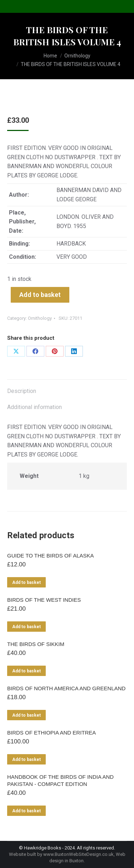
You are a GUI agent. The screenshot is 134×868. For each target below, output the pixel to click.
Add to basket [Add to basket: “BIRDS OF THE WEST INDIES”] (26, 627)
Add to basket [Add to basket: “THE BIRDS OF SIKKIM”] (26, 671)
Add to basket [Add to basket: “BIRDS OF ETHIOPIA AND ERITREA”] (26, 759)
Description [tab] (22, 391)
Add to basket (40, 295)
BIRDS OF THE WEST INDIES (44, 600)
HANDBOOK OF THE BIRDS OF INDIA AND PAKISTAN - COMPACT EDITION (60, 780)
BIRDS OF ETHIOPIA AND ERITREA (51, 733)
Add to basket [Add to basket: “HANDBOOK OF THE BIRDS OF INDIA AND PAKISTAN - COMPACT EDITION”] (26, 811)
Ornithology (40, 318)
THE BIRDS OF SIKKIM (36, 644)
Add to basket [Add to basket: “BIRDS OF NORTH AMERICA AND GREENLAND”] (26, 715)
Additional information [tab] (34, 407)
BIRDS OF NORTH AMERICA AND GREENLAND (66, 688)
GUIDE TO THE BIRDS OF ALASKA (51, 556)
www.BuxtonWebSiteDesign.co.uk (78, 854)
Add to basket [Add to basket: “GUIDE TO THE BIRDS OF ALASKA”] (26, 582)
